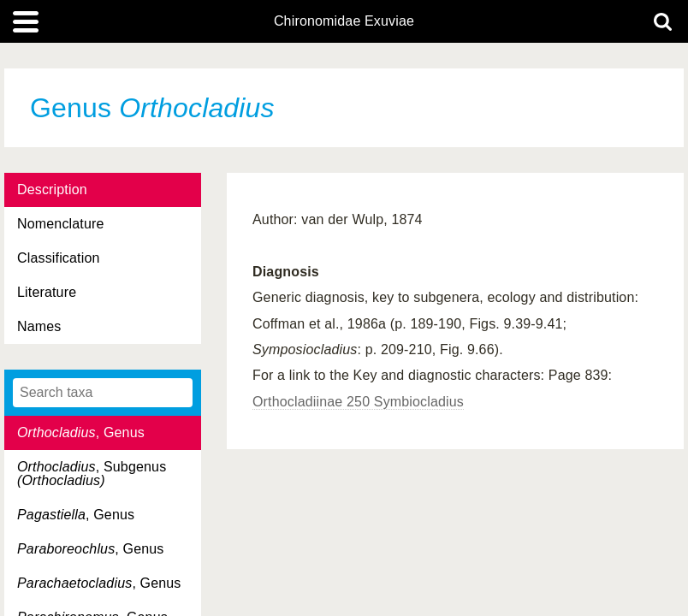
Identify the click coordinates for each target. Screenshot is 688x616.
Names (39, 326)
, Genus (81, 432)
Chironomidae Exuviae (344, 21)
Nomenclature (61, 224)
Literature (47, 292)
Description (52, 190)
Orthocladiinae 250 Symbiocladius (358, 402)
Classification (59, 258)
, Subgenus (92, 474)
